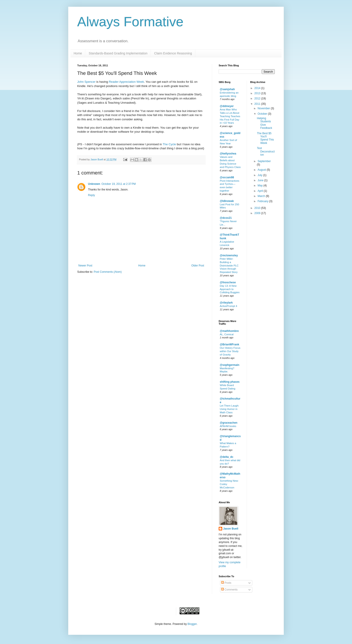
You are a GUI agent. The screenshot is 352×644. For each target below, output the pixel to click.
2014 (258, 88)
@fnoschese (228, 282)
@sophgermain (230, 365)
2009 (258, 213)
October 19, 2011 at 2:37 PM (119, 184)
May (260, 186)
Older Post (198, 266)
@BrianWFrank (229, 344)
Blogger (192, 624)
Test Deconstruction (266, 151)
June (261, 180)
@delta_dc (227, 457)
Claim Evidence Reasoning (173, 53)
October (263, 114)
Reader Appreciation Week (126, 82)
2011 (258, 104)
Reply (91, 195)
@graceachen (229, 423)
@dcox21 (226, 218)
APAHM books (228, 426)
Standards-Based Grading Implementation (118, 53)
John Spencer (86, 82)
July (260, 175)
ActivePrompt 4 (228, 306)
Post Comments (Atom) (108, 272)
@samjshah (227, 89)
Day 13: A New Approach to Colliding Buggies (230, 289)
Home (78, 53)
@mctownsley (229, 255)
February (263, 201)
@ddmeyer (227, 106)
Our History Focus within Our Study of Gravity (230, 351)
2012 (258, 98)
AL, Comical (227, 334)
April (261, 191)
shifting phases (230, 382)
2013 (258, 93)
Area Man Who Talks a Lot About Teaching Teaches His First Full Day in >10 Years (230, 116)
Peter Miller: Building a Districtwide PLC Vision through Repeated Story (229, 265)
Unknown (94, 184)
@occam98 (227, 177)
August (262, 170)
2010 (258, 208)
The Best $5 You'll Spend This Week (265, 138)
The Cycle (169, 144)
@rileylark (226, 303)
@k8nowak (227, 201)
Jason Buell (231, 529)
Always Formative (130, 22)
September (264, 161)
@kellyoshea (228, 154)
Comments (229, 590)
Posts (226, 583)
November (264, 108)
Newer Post (85, 266)
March (262, 196)
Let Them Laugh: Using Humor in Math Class (229, 409)
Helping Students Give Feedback (264, 123)
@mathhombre (229, 331)
